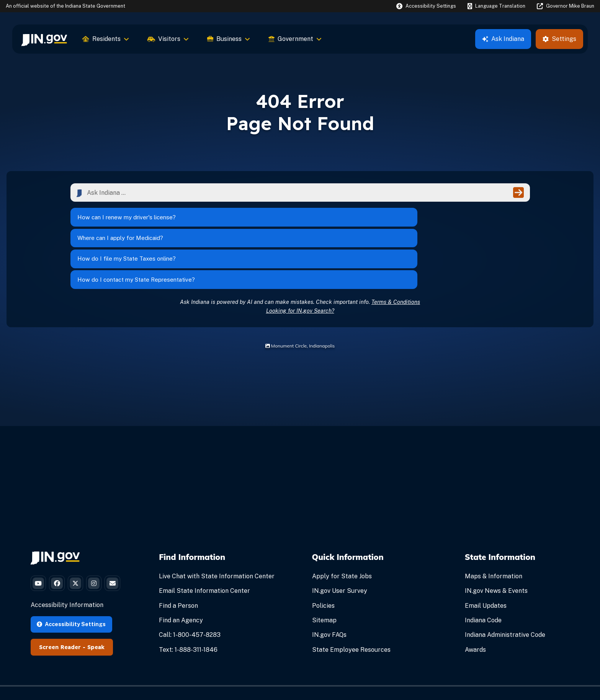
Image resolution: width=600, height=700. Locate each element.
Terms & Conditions (396, 252)
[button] (426, 6)
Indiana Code (483, 570)
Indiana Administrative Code (505, 585)
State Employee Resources (351, 600)
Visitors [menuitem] (168, 39)
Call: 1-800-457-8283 (190, 585)
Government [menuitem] (295, 39)
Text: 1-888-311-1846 (188, 600)
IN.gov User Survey (340, 541)
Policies (323, 556)
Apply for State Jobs (342, 526)
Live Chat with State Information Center (217, 526)
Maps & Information (494, 526)
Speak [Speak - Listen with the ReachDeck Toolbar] (96, 626)
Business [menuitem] (229, 39)
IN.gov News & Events (496, 541)
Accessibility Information (67, 584)
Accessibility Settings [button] (71, 603)
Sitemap (324, 570)
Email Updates (486, 556)
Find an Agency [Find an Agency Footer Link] (181, 570)
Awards (475, 600)
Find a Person (178, 556)
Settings (559, 39)
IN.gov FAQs (329, 585)
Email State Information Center (204, 541)
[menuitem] (44, 39)
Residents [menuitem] (106, 39)
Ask (503, 39)
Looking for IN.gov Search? (300, 260)
